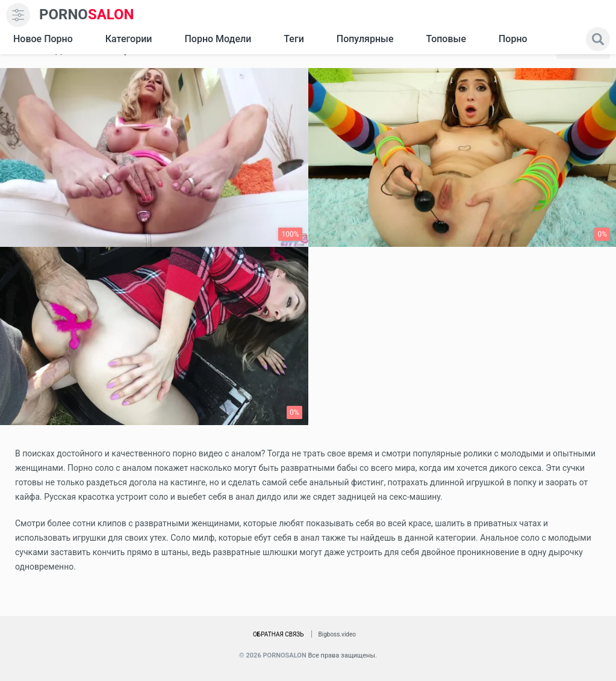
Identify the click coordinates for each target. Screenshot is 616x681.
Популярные (365, 39)
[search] (598, 39)
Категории (129, 39)
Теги (294, 39)
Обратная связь (278, 634)
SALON (87, 15)
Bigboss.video (337, 634)
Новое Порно (43, 39)
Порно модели (218, 39)
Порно (513, 39)
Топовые (446, 39)
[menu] (18, 15)
